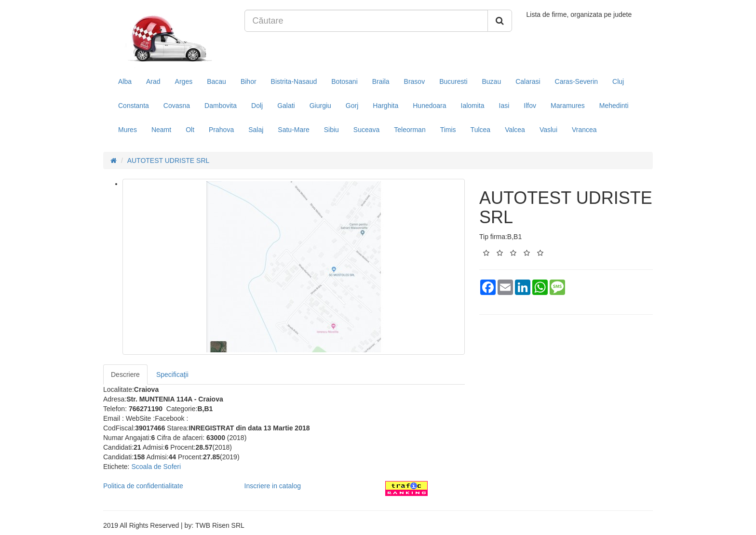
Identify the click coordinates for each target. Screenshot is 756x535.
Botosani (344, 81)
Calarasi (528, 81)
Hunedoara (429, 106)
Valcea (515, 130)
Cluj (618, 81)
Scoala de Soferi (156, 467)
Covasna (177, 106)
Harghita (385, 106)
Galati (286, 106)
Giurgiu (320, 106)
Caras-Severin (576, 81)
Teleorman (410, 130)
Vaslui (548, 130)
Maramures (568, 106)
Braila (381, 81)
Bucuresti (453, 81)
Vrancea (584, 130)
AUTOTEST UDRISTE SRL (169, 160)
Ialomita (473, 106)
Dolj (257, 106)
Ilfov (530, 106)
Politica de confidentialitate (143, 486)
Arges (184, 81)
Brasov (415, 81)
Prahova (221, 130)
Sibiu (331, 130)
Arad (153, 81)
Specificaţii (172, 374)
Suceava (366, 130)
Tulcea (481, 130)
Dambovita (221, 106)
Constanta (134, 106)
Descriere (125, 374)
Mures (128, 130)
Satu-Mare (293, 130)
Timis (448, 130)
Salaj (256, 130)
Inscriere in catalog (273, 486)
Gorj (352, 106)
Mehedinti (614, 106)
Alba (125, 81)
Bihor (249, 81)
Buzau (492, 81)
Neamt (161, 130)
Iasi (504, 106)
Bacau (216, 81)
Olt (190, 130)
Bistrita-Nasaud (294, 81)
